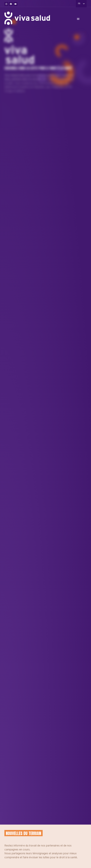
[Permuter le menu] (78, 20)
